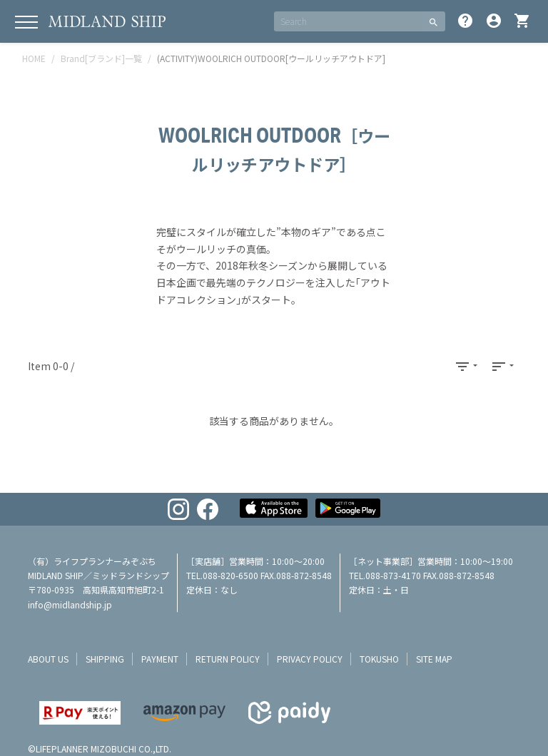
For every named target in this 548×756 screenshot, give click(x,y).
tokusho (379, 659)
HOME (34, 58)
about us (48, 659)
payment (160, 659)
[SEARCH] (348, 21)
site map (434, 659)
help (465, 21)
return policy (228, 659)
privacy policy (310, 659)
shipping (105, 659)
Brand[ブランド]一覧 (101, 58)
